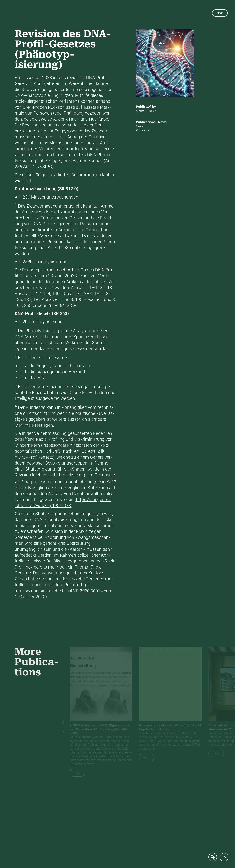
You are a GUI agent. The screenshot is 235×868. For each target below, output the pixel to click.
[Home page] (213, 857)
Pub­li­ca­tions (144, 130)
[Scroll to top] (224, 857)
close (220, 13)
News (140, 126)
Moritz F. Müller (146, 111)
